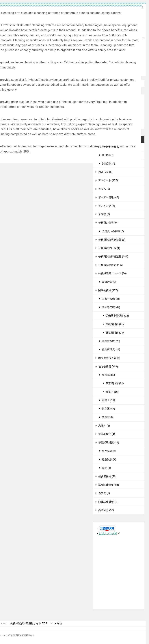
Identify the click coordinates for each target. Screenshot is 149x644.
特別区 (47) (108, 409)
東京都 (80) (108, 375)
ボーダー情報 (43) (109, 197)
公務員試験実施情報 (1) (112, 240)
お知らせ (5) (105, 172)
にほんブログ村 (109, 533)
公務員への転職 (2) (113, 231)
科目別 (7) (108, 155)
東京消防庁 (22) (115, 383)
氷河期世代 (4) (107, 434)
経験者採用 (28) (107, 476)
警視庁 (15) (112, 392)
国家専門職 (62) (111, 307)
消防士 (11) (108, 400)
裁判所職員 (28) (111, 349)
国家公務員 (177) (108, 290)
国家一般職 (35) (111, 299)
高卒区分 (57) (106, 510)
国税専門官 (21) (115, 324)
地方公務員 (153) (108, 366)
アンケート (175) (108, 180)
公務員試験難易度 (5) (110, 265)
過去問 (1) (104, 493)
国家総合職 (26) (111, 341)
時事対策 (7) (109, 282)
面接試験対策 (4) (108, 502)
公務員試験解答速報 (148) (113, 256)
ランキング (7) (107, 206)
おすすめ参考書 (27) (110, 147)
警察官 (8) (108, 417)
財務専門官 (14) (115, 333)
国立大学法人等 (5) (109, 358)
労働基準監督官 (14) (117, 316)
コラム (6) (104, 189)
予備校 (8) (104, 214)
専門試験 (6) (109, 451)
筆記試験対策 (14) (109, 442)
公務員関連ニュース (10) (112, 273)
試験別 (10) (108, 163)
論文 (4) (106, 468)
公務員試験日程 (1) (109, 248)
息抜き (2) (104, 426)
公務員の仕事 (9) (108, 223)
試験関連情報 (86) (109, 485)
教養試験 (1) (109, 459)
